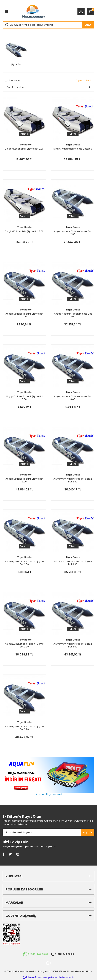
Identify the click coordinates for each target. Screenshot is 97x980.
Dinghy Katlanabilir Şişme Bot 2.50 (73, 149)
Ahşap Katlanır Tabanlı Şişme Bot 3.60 (73, 398)
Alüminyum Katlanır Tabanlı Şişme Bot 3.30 (24, 645)
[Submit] (88, 832)
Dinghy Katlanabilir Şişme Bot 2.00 (24, 149)
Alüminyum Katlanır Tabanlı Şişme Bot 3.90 (24, 728)
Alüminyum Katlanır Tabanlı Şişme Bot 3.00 (73, 563)
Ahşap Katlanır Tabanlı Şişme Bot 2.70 (24, 315)
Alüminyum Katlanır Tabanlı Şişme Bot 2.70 (24, 563)
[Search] (48, 25)
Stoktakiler (15, 80)
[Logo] (34, 12)
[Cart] (91, 12)
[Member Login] (81, 12)
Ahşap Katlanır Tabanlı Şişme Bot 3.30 (24, 398)
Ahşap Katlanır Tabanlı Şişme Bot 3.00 (73, 315)
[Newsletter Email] (42, 832)
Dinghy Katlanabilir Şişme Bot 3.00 (24, 232)
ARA (88, 25)
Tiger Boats (24, 145)
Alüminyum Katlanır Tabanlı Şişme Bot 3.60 (73, 645)
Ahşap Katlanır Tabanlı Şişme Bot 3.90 (24, 480)
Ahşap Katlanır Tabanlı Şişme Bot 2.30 (73, 233)
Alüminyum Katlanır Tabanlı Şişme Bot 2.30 (73, 480)
